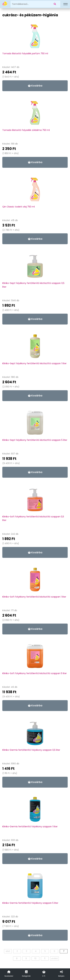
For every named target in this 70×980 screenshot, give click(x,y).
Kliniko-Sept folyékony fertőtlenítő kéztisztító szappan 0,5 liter (33, 285)
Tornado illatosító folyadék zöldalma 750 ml (26, 130)
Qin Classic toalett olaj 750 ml (19, 207)
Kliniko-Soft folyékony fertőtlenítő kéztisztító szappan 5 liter (35, 673)
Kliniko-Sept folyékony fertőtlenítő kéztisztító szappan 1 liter (34, 363)
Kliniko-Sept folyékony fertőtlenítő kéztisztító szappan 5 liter (35, 440)
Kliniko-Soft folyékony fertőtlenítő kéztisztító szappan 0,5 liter (33, 518)
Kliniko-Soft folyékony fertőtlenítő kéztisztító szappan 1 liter (34, 597)
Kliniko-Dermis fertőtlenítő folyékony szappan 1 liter (30, 827)
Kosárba (35, 86)
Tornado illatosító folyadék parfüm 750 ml (25, 53)
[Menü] (66, 4)
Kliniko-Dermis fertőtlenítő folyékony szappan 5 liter (30, 903)
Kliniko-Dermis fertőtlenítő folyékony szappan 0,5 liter (31, 750)
